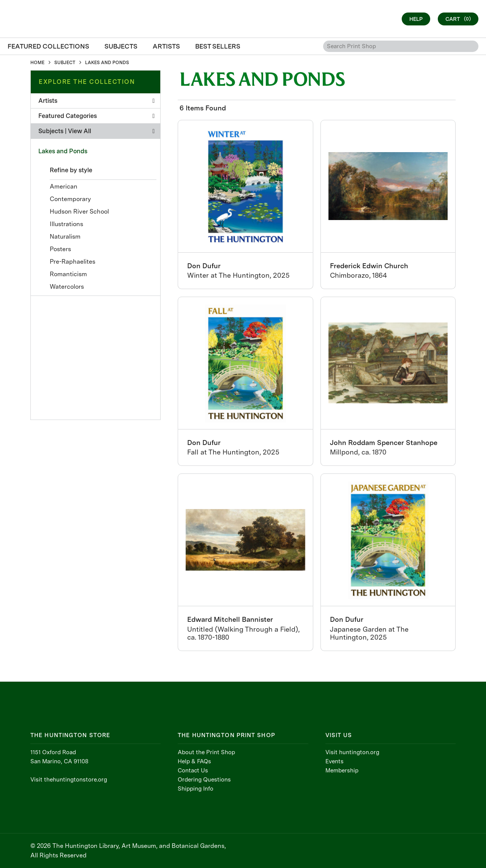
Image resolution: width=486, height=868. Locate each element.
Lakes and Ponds (63, 151)
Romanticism (68, 274)
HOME (37, 63)
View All (80, 131)
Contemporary (70, 199)
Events (335, 761)
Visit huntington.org (352, 752)
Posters (60, 249)
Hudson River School (79, 211)
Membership (342, 771)
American (64, 186)
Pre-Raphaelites (73, 262)
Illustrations (66, 224)
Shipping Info (196, 789)
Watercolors (67, 287)
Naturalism (65, 237)
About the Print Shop (206, 752)
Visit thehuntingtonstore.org (69, 780)
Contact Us (193, 771)
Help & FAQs (194, 761)
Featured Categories (96, 116)
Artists (96, 101)
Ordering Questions (204, 780)
